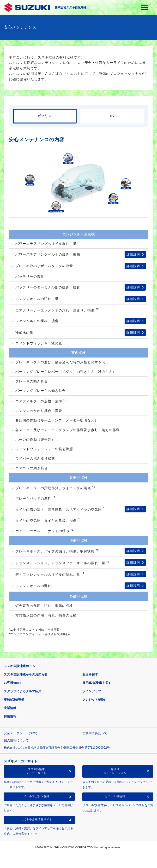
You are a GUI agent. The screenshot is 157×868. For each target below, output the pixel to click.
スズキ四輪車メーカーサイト (36, 771)
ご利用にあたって (95, 733)
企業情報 (10, 708)
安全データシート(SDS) (21, 733)
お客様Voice (13, 683)
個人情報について (16, 740)
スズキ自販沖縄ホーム (19, 666)
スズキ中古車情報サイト (36, 820)
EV (112, 116)
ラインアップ (92, 691)
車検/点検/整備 (14, 700)
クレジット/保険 (94, 700)
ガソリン (45, 116)
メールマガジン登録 (36, 796)
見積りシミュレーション (115, 771)
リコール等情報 (115, 796)
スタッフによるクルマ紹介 (23, 691)
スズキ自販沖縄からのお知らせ (26, 674)
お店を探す (90, 674)
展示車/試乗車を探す (97, 683)
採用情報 (10, 716)
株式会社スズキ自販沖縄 (71, 7)
